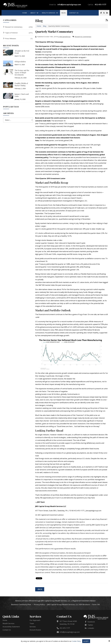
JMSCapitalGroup (65, 37)
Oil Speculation (20, 62)
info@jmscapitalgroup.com (69, 4)
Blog (45, 26)
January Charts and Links (22, 95)
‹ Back (40, 589)
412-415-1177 (100, 4)
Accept (86, 641)
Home (39, 26)
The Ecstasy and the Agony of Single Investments (22, 73)
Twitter (90, 625)
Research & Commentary (83, 37)
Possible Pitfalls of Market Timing (21, 84)
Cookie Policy (76, 641)
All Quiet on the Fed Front (22, 52)
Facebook (91, 622)
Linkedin (91, 628)
